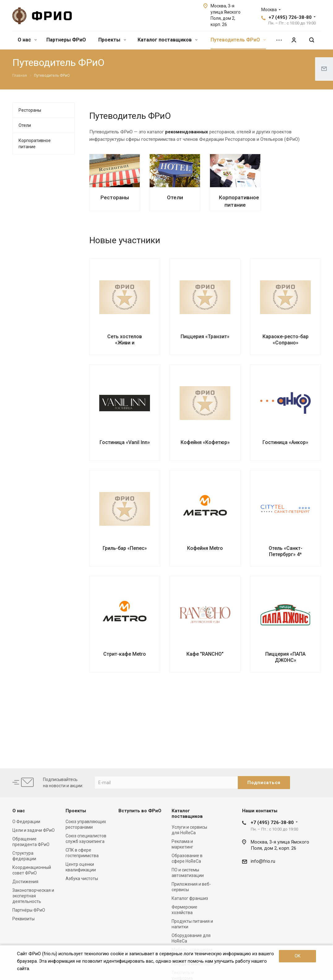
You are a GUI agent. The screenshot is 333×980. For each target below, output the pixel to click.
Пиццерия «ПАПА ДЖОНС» (285, 657)
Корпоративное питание (35, 144)
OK (298, 956)
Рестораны (115, 197)
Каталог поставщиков (168, 40)
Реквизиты (23, 919)
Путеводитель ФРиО (238, 40)
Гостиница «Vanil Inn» (125, 442)
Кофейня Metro (205, 548)
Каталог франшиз (190, 898)
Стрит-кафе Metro (125, 654)
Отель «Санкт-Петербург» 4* (286, 551)
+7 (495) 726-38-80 (290, 17)
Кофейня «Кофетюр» (205, 442)
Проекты (112, 40)
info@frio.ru (263, 861)
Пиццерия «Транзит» (205, 337)
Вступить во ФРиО (140, 811)
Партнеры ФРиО (66, 40)
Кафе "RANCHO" (205, 654)
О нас (27, 40)
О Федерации (26, 822)
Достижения (25, 882)
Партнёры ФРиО (29, 910)
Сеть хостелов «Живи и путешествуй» (125, 343)
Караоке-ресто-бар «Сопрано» (286, 340)
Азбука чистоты (82, 879)
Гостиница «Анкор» (285, 442)
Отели (175, 197)
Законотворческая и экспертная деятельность (33, 896)
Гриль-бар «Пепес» (125, 548)
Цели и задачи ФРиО (34, 830)
